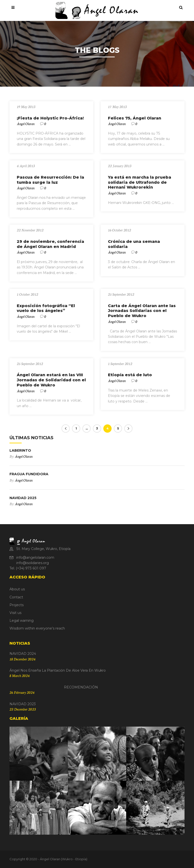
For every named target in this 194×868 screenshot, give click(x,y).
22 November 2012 (30, 230)
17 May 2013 (117, 107)
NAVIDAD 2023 (23, 704)
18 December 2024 (22, 659)
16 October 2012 (119, 230)
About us (17, 589)
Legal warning (22, 621)
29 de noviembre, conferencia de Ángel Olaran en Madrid (50, 244)
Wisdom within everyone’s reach (37, 628)
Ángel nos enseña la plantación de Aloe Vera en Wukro (58, 670)
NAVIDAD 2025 (23, 498)
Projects (17, 605)
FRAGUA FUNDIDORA (29, 474)
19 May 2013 (26, 107)
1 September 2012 (120, 364)
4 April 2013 (26, 166)
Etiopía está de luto (130, 375)
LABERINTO (20, 450)
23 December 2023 (23, 709)
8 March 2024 (20, 676)
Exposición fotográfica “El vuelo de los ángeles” (46, 308)
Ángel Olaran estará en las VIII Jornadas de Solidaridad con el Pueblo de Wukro (51, 380)
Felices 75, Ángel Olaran (135, 118)
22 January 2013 (120, 166)
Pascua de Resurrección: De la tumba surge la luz (50, 180)
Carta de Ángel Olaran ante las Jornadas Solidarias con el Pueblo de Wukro (142, 311)
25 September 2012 (121, 294)
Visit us (15, 613)
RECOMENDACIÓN (54, 687)
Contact (16, 597)
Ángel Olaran (26, 124)
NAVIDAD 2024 (23, 654)
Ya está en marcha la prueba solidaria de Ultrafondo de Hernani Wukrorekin (140, 182)
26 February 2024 (22, 692)
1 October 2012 (27, 294)
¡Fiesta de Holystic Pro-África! (50, 118)
